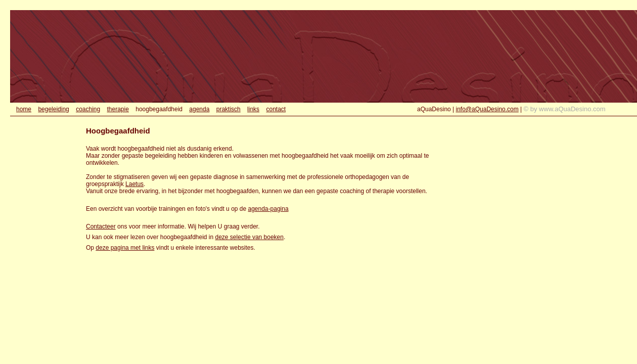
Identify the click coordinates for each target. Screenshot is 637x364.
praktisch (229, 109)
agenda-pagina (268, 209)
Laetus (134, 184)
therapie (118, 109)
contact (276, 109)
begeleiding (53, 109)
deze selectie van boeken (249, 237)
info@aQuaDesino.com (487, 109)
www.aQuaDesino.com (572, 109)
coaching (88, 109)
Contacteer (101, 226)
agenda (199, 109)
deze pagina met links (125, 248)
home (24, 109)
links (253, 109)
